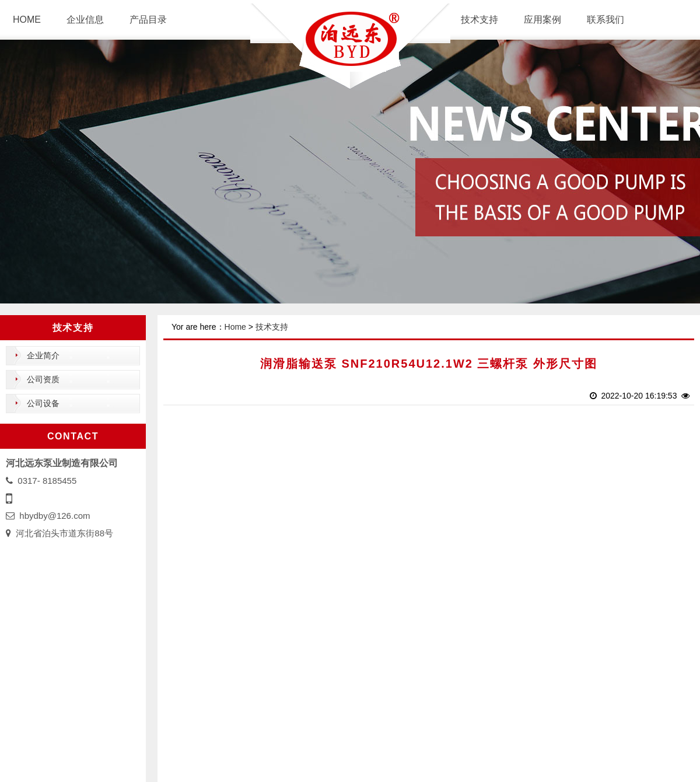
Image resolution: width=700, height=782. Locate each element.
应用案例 (542, 20)
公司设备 (43, 403)
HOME (27, 20)
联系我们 (605, 20)
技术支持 (480, 20)
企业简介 (43, 355)
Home (235, 327)
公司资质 (43, 379)
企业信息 (85, 20)
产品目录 (148, 20)
